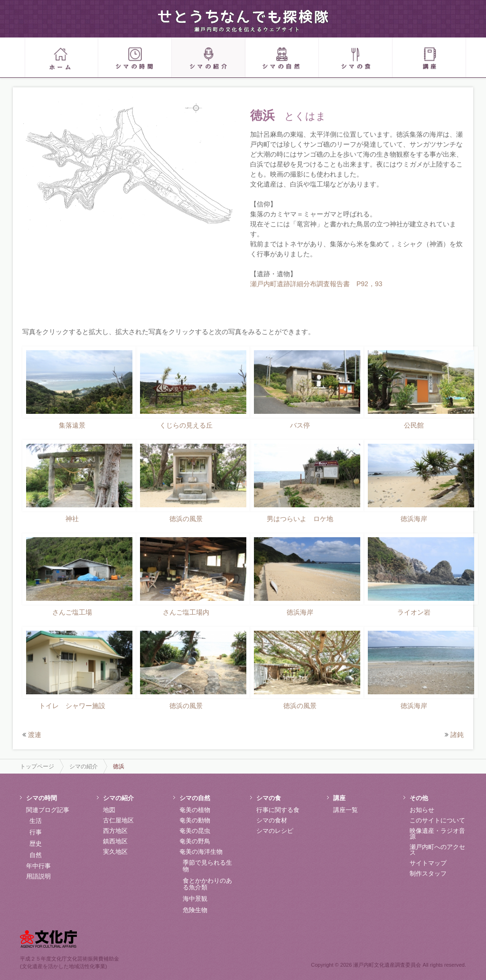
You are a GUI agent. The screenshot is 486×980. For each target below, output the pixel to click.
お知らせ (422, 810)
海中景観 (195, 899)
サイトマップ (428, 863)
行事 (36, 832)
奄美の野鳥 (195, 841)
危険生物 (195, 910)
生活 (36, 821)
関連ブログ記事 (48, 810)
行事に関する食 (278, 810)
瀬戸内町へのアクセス (437, 850)
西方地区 (115, 831)
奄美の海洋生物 (201, 852)
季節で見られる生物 (207, 866)
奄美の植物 (195, 810)
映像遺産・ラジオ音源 (437, 834)
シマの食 (269, 798)
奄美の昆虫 (195, 831)
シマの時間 (42, 798)
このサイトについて (437, 820)
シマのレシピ (275, 831)
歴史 (36, 844)
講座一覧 (346, 810)
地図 (109, 810)
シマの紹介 (84, 766)
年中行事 (38, 866)
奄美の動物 (195, 820)
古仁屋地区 (118, 820)
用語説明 (38, 876)
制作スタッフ (428, 873)
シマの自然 (195, 798)
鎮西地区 (115, 841)
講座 (339, 798)
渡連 (35, 735)
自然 (36, 855)
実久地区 (115, 852)
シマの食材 (272, 820)
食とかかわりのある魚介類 (207, 884)
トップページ (37, 766)
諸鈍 (457, 735)
